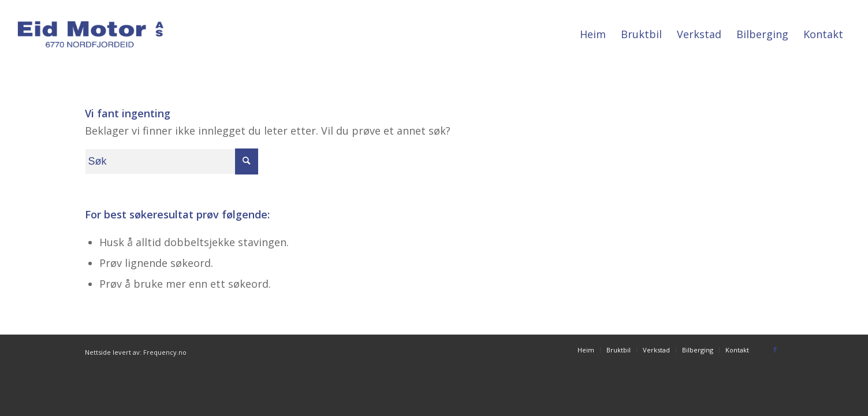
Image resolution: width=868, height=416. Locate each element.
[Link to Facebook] (775, 350)
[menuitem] (593, 34)
